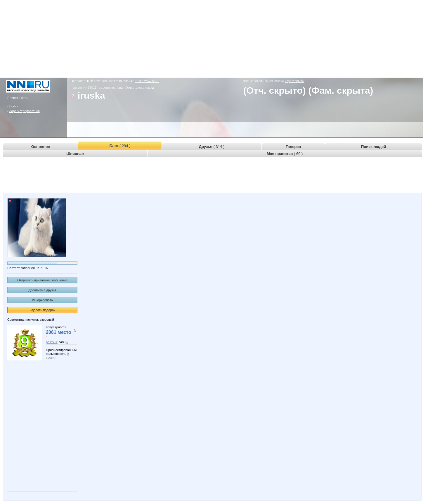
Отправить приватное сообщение (42, 280)
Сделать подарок (42, 310)
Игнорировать (43, 300)
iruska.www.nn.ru (147, 81)
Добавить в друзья (42, 290)
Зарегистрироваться (25, 111)
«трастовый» (294, 81)
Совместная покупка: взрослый (31, 320)
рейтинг (52, 342)
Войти (14, 106)
